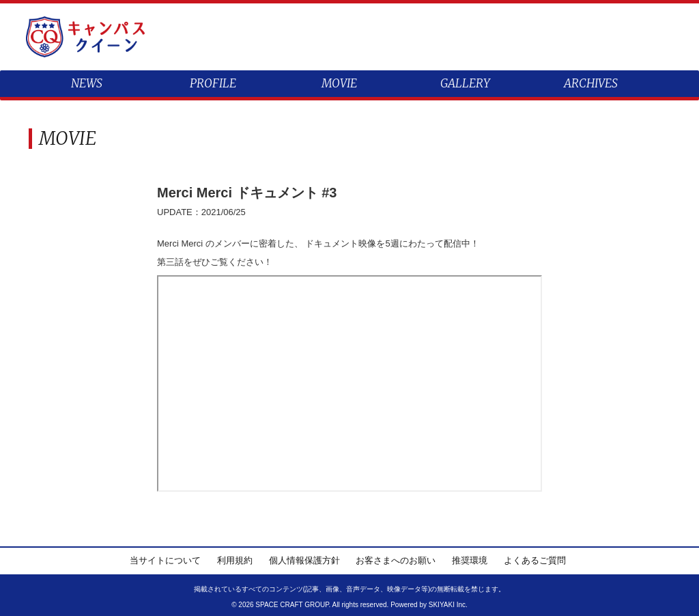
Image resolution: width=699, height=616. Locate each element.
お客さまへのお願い (396, 560)
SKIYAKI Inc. (448, 605)
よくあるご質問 (535, 560)
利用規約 (235, 560)
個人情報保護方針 (304, 560)
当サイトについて (165, 560)
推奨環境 (470, 560)
